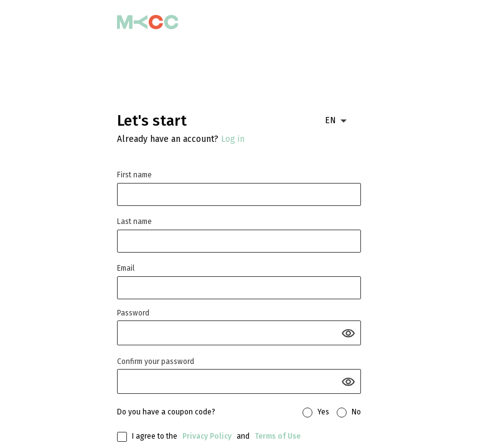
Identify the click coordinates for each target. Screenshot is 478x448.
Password (133, 313)
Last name (134, 222)
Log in (233, 139)
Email (126, 268)
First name (134, 175)
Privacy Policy (207, 436)
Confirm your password (156, 362)
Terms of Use (278, 436)
